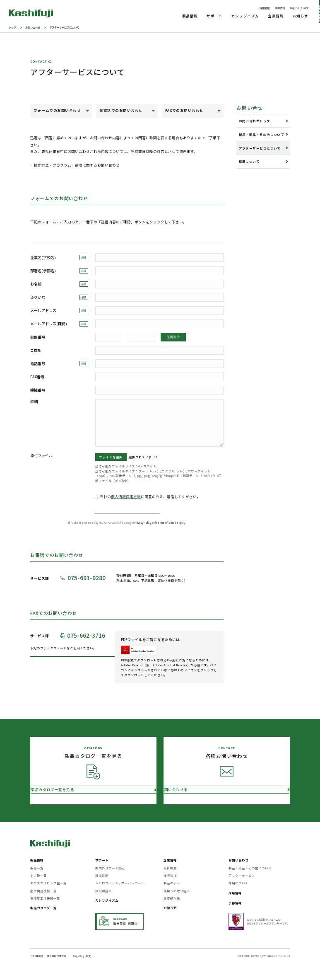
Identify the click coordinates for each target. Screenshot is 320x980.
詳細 (34, 402)
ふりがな (59, 297)
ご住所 (36, 350)
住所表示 (173, 337)
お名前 (59, 284)
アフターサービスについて (260, 148)
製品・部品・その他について (262, 134)
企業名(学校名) (59, 258)
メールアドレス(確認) (59, 324)
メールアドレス (59, 311)
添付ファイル (41, 456)
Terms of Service (167, 534)
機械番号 (38, 390)
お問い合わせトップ (255, 121)
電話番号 (59, 364)
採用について (249, 161)
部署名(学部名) (59, 271)
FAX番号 (37, 377)
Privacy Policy (143, 534)
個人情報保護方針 (126, 496)
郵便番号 (38, 337)
